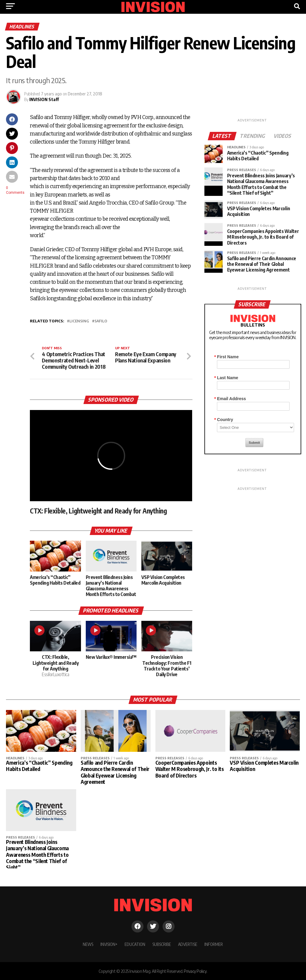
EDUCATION (135, 944)
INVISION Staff (44, 99)
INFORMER (214, 944)
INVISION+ (109, 944)
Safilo (101, 321)
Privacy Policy (195, 971)
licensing (79, 321)
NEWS (88, 944)
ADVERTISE (188, 944)
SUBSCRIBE (162, 944)
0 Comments (15, 190)
